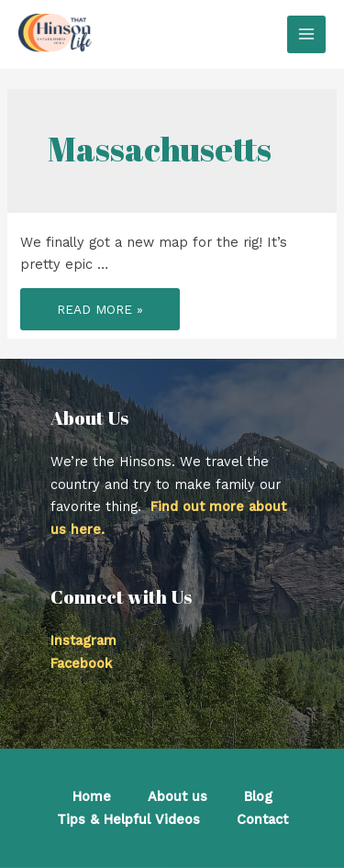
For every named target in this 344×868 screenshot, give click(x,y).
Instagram (83, 640)
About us (178, 796)
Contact (262, 819)
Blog (258, 796)
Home (92, 796)
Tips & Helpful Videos (128, 819)
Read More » (100, 313)
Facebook (81, 663)
